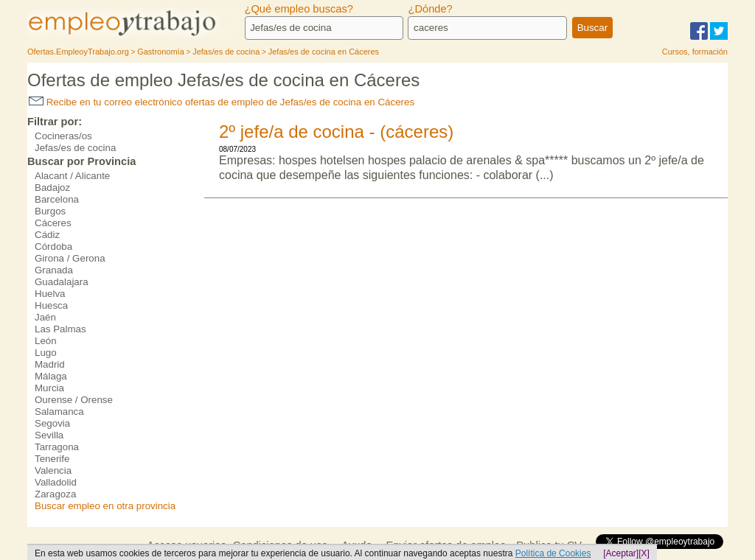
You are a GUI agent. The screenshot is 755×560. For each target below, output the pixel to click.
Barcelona (57, 199)
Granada (54, 270)
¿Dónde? (430, 9)
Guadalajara (62, 282)
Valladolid (56, 482)
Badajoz (52, 188)
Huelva (50, 294)
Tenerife (52, 459)
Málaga (51, 376)
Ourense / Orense (74, 400)
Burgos (50, 211)
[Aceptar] (621, 553)
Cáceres (53, 223)
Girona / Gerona (70, 258)
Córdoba (53, 246)
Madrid (50, 364)
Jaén (45, 317)
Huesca (51, 305)
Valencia (53, 470)
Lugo (46, 353)
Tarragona (57, 447)
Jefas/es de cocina (75, 148)
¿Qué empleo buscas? (299, 9)
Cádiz (47, 235)
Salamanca (59, 412)
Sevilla (49, 435)
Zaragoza (55, 494)
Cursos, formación (695, 52)
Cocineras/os (63, 136)
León (46, 341)
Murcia (49, 388)
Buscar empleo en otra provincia (105, 506)
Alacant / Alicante (72, 176)
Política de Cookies (553, 553)
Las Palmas (60, 329)
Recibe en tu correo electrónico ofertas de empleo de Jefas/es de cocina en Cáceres (222, 102)
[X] (644, 553)
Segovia (52, 423)
